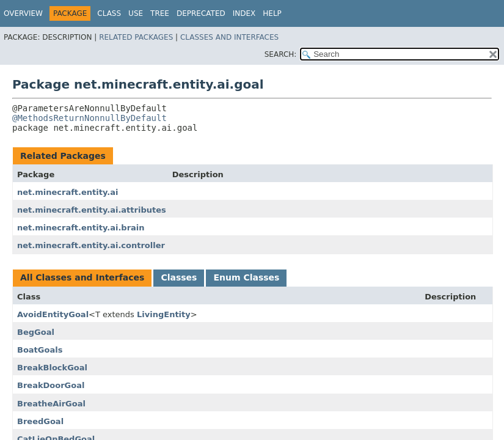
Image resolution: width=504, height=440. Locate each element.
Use (136, 13)
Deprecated (201, 13)
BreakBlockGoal (52, 368)
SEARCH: (281, 54)
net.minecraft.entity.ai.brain (81, 228)
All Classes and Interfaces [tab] (82, 277)
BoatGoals (40, 350)
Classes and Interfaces (229, 37)
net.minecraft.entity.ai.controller (91, 245)
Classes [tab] (179, 277)
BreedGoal (40, 421)
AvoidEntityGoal (53, 314)
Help (272, 13)
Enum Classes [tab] (246, 277)
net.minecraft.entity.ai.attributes (92, 210)
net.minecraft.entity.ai (68, 192)
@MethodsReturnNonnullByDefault (89, 118)
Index (244, 13)
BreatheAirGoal (51, 404)
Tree (160, 13)
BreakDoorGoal (51, 385)
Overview (23, 13)
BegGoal (36, 332)
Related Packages (136, 37)
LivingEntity (164, 314)
